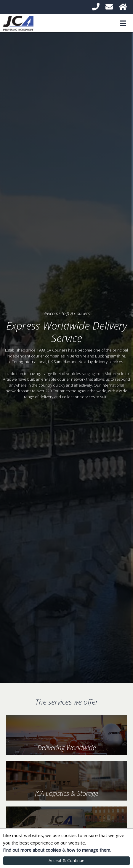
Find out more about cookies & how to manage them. (57, 850)
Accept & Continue (66, 860)
